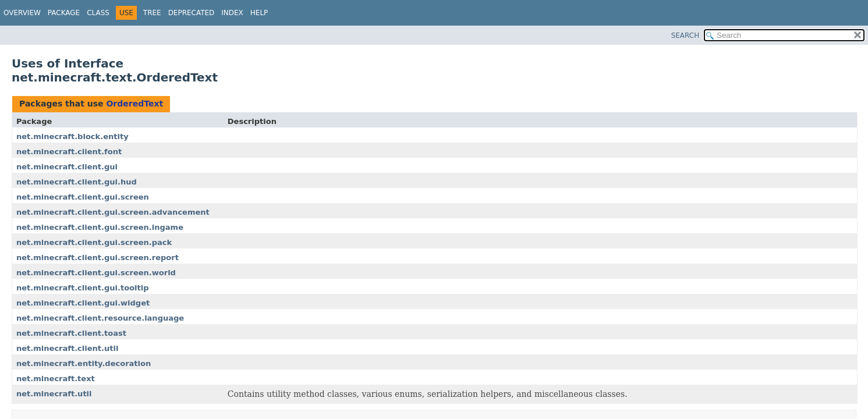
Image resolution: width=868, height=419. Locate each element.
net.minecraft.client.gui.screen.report (98, 258)
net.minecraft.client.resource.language (100, 318)
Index (232, 13)
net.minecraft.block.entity (72, 136)
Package (64, 13)
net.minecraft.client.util (67, 348)
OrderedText (134, 104)
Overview (22, 13)
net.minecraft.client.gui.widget (83, 303)
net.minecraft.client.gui (67, 167)
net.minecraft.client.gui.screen (83, 197)
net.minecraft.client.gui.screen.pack (94, 242)
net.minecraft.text (56, 379)
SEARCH (685, 35)
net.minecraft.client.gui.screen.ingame (100, 227)
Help (259, 13)
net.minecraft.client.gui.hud (77, 182)
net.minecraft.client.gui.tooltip (83, 288)
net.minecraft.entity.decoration (84, 363)
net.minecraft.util (54, 394)
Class (98, 13)
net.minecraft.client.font (69, 152)
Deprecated (192, 13)
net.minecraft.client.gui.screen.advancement (113, 212)
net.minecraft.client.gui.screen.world (96, 273)
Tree (152, 13)
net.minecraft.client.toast (71, 333)
